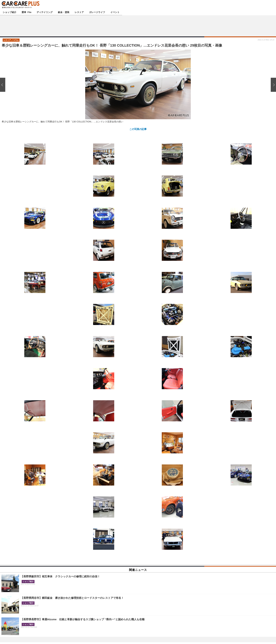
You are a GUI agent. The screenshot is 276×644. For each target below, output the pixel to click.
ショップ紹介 (10, 12)
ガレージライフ (97, 12)
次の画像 (272, 85)
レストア (79, 12)
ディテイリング (45, 12)
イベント (115, 12)
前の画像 (4, 85)
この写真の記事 (138, 129)
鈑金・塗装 (64, 12)
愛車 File (26, 12)
